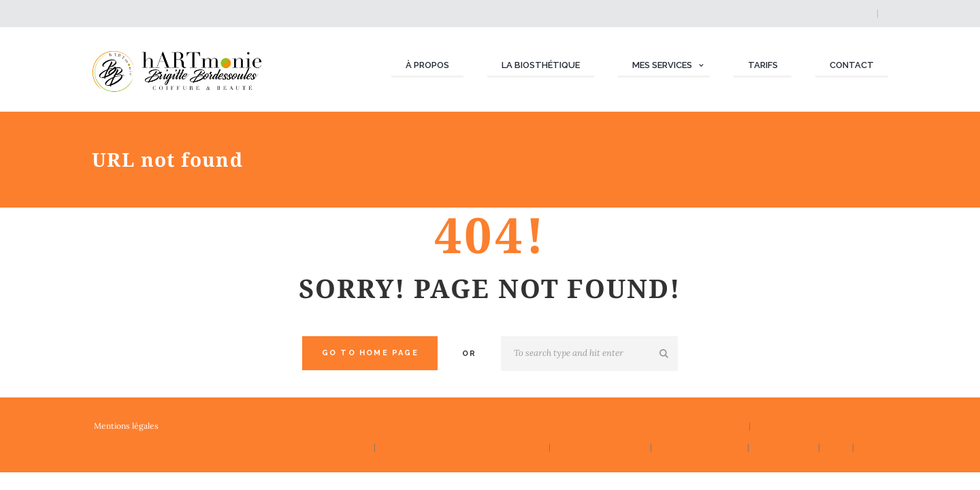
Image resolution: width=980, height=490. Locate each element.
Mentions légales (126, 426)
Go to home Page (370, 353)
